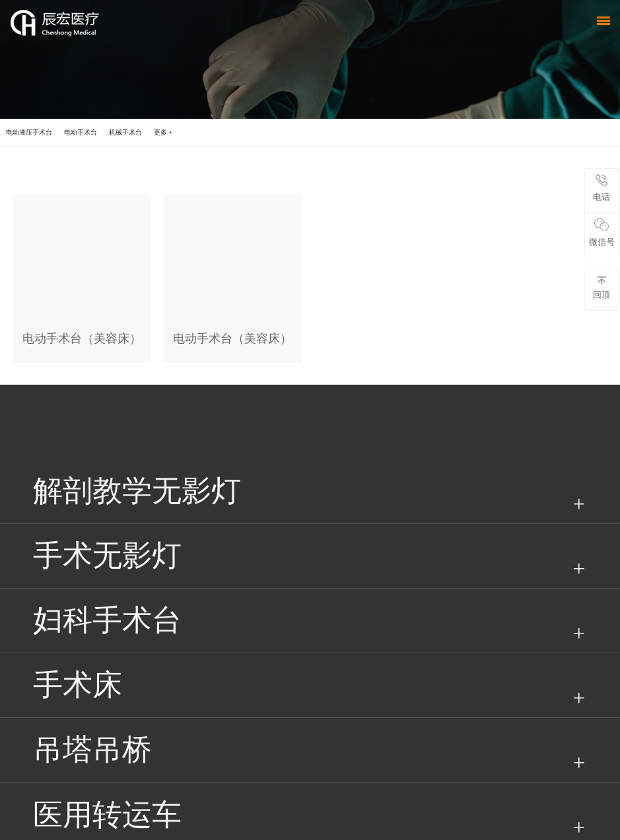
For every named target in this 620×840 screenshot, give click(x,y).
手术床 (78, 685)
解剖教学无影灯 (137, 491)
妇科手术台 (107, 620)
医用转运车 (107, 815)
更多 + (163, 132)
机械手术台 (125, 132)
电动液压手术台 (29, 132)
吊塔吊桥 (92, 750)
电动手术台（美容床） (82, 339)
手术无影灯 (107, 556)
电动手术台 (81, 132)
